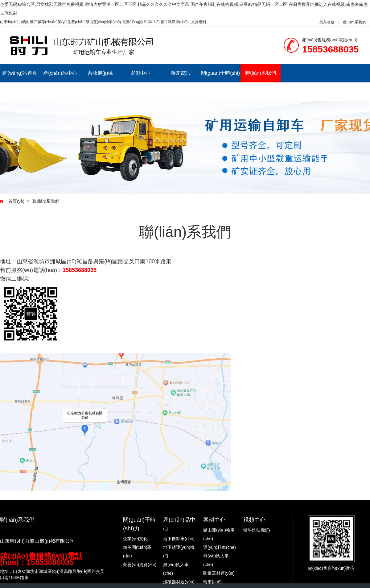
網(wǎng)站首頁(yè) (20, 82)
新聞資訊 (180, 73)
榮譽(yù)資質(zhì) (140, 565)
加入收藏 (327, 22)
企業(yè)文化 (135, 539)
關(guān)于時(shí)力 (220, 82)
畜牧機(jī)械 (100, 73)
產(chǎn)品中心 (60, 73)
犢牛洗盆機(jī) (257, 530)
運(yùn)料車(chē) (220, 547)
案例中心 (140, 73)
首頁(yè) (16, 201)
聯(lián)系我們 (354, 22)
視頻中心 (254, 520)
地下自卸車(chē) (179, 539)
